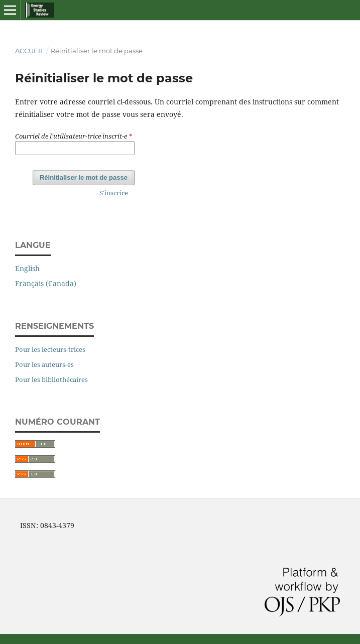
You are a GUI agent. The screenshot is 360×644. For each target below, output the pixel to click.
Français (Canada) (46, 283)
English (27, 268)
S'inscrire (114, 193)
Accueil (30, 51)
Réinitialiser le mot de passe (84, 177)
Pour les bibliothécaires (51, 379)
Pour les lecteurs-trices (50, 349)
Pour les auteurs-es (44, 364)
